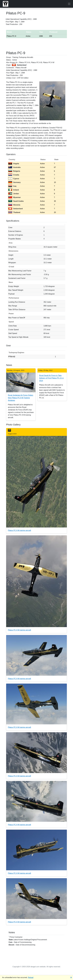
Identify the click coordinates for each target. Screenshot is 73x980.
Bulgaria (14, 171)
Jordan (14, 194)
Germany (14, 182)
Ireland (14, 190)
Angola (14, 164)
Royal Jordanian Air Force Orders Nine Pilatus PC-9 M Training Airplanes (20, 398)
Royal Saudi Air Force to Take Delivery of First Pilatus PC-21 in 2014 (51, 378)
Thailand (14, 212)
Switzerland (15, 209)
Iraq (12, 186)
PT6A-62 (12, 357)
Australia (14, 167)
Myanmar (14, 197)
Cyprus (14, 179)
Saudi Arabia (16, 201)
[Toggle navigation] (69, 4)
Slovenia (14, 205)
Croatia (14, 175)
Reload (31, 977)
